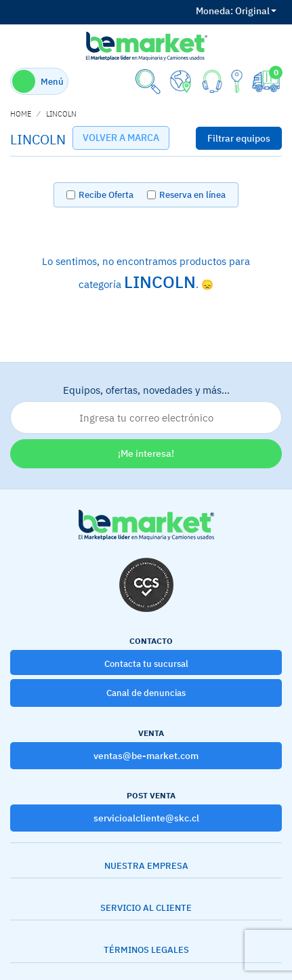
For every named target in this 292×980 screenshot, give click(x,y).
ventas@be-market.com (146, 756)
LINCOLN (61, 114)
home (21, 114)
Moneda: (214, 11)
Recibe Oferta (106, 195)
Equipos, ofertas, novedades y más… (146, 409)
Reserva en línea (192, 195)
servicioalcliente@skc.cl (146, 818)
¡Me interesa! (146, 453)
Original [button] (236, 11)
